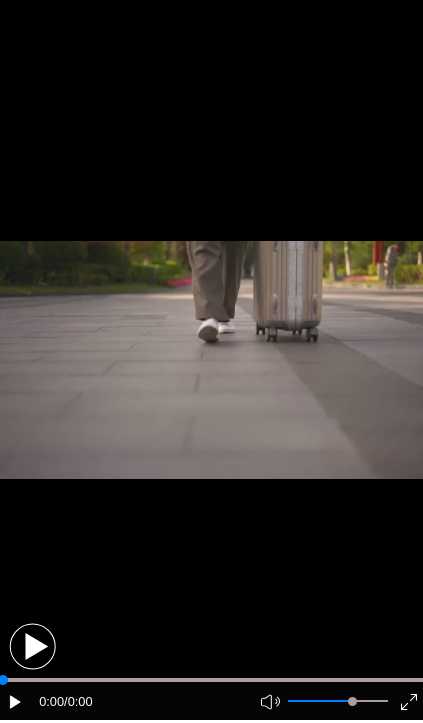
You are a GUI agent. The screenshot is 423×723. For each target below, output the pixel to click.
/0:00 (78, 701)
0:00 (51, 701)
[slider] (352, 701)
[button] (32, 646)
